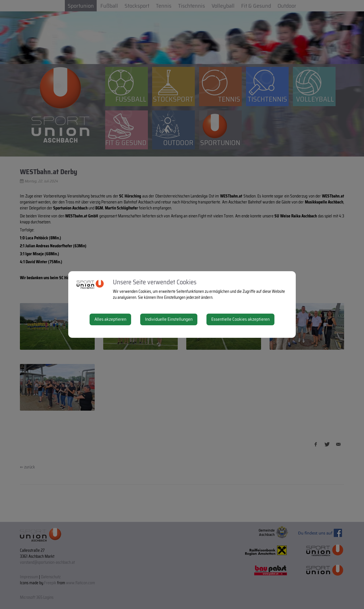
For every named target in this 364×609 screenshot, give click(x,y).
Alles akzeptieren (110, 319)
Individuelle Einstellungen (169, 319)
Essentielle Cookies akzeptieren (240, 319)
